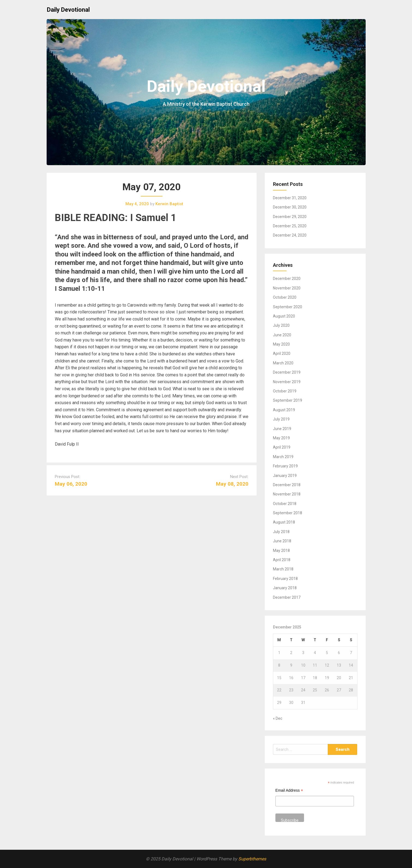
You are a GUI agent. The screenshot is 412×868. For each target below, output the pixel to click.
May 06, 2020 (71, 484)
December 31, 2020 (290, 198)
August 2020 (284, 316)
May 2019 (281, 438)
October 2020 (285, 297)
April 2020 (282, 353)
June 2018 (282, 541)
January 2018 (285, 588)
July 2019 (281, 419)
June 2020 (282, 335)
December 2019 (287, 372)
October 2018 (285, 504)
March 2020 (283, 363)
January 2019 (285, 476)
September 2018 (288, 513)
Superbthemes (252, 859)
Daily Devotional (68, 10)
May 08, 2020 (232, 484)
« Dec (278, 718)
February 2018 (285, 579)
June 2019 (282, 429)
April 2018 (282, 560)
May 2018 (281, 551)
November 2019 (287, 382)
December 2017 (287, 597)
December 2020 (287, 279)
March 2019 (283, 457)
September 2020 (288, 307)
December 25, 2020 (290, 226)
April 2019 (282, 447)
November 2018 (287, 494)
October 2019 (285, 391)
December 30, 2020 (290, 207)
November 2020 (287, 288)
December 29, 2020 (290, 217)
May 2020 (281, 344)
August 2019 (284, 410)
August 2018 (284, 522)
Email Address (289, 791)
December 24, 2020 (290, 235)
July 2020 (281, 325)
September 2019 (288, 400)
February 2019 (285, 466)
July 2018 (281, 532)
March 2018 (283, 569)
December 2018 (287, 485)
